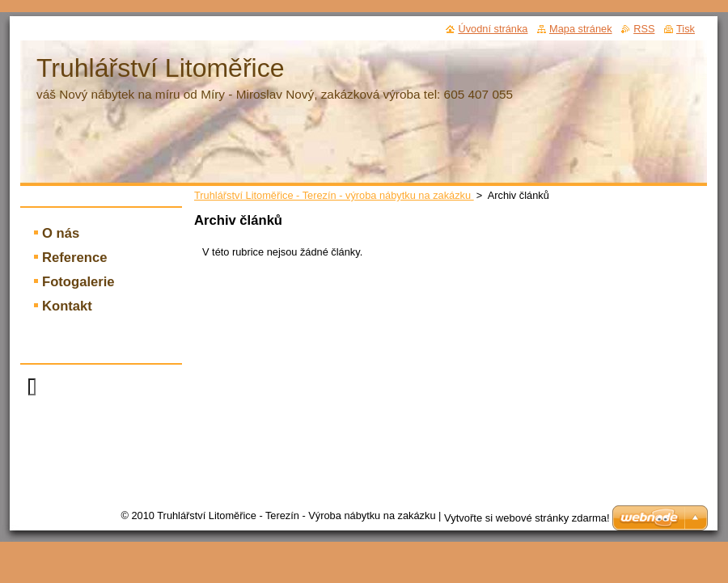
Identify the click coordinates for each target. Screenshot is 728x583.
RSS (644, 29)
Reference (74, 258)
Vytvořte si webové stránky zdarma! (527, 518)
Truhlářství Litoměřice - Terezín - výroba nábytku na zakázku (334, 195)
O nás (61, 233)
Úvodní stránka (493, 29)
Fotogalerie (78, 282)
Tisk (686, 29)
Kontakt (67, 306)
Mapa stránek (581, 29)
